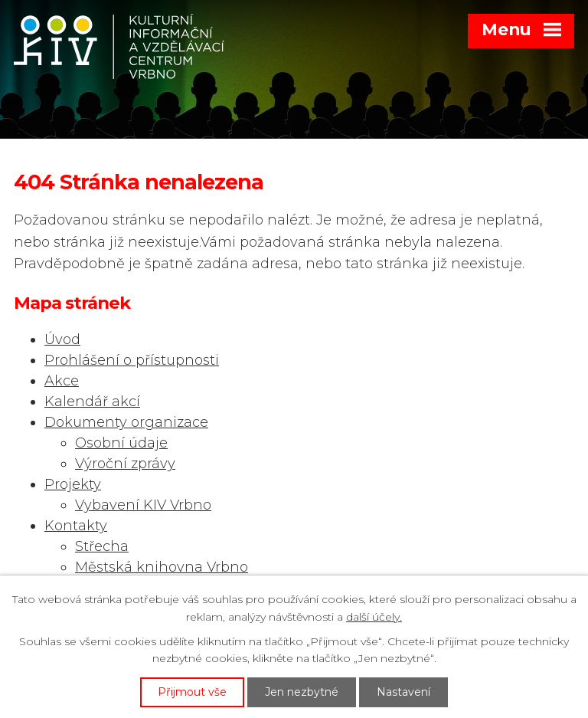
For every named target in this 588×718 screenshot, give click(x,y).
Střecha (102, 546)
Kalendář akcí (92, 402)
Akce (62, 381)
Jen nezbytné (302, 692)
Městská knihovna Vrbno (162, 567)
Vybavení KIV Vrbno (143, 505)
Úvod (62, 339)
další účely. (374, 617)
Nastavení (403, 692)
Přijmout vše (192, 692)
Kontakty (76, 526)
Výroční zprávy (125, 464)
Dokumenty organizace (126, 422)
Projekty (73, 484)
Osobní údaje (121, 443)
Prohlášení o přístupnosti (132, 360)
